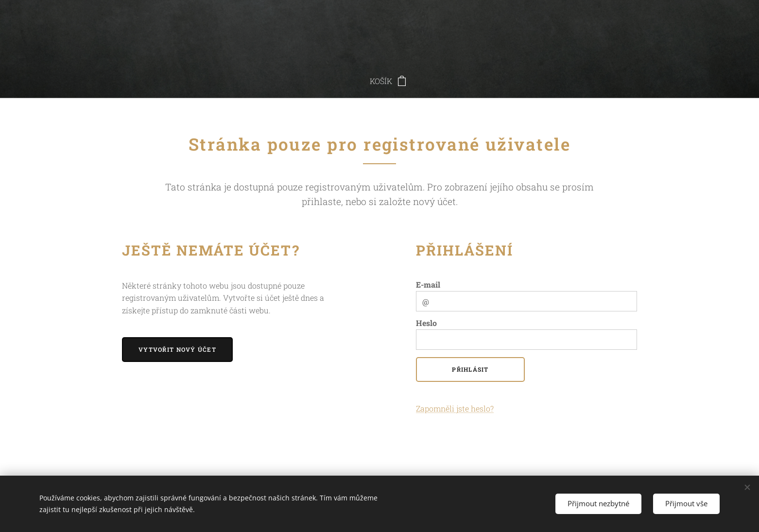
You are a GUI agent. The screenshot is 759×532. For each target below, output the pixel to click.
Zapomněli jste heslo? (455, 408)
